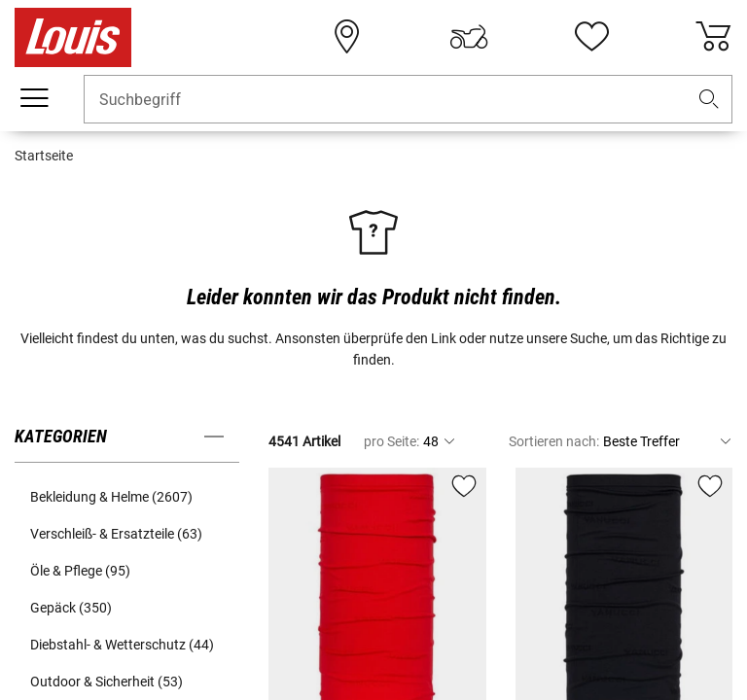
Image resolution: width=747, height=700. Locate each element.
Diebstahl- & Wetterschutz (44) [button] (122, 645)
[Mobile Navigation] (34, 98)
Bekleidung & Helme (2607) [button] (111, 497)
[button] (709, 100)
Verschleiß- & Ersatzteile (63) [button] (116, 534)
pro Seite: (391, 441)
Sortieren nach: (554, 441)
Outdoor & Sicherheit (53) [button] (107, 682)
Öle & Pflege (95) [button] (80, 571)
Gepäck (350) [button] (71, 608)
